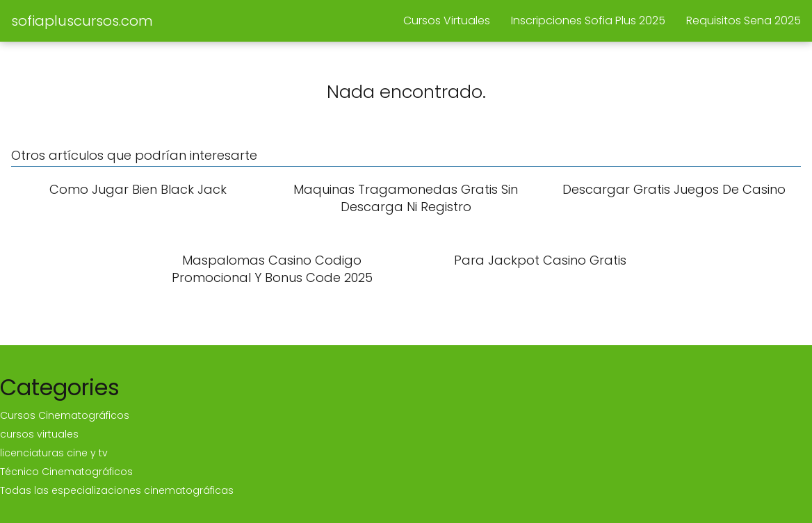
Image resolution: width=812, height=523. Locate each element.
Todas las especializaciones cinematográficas (117, 490)
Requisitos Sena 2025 (744, 20)
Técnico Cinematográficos (66, 472)
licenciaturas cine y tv (54, 453)
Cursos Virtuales (447, 20)
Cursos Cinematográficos (65, 415)
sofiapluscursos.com (82, 21)
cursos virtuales (39, 434)
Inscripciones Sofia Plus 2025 (588, 20)
